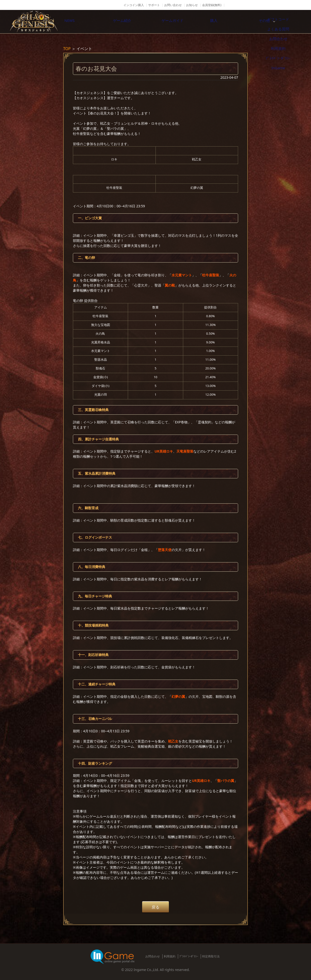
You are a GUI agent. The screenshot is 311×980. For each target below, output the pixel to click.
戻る (155, 907)
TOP (67, 49)
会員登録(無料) (212, 5)
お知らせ (192, 5)
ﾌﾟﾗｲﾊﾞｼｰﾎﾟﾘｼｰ (189, 956)
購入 (234, 22)
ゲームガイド (183, 22)
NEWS (81, 22)
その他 (285, 22)
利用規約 (170, 956)
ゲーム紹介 (132, 22)
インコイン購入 (134, 5)
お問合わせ (153, 956)
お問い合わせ (173, 5)
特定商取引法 (211, 956)
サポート (154, 5)
